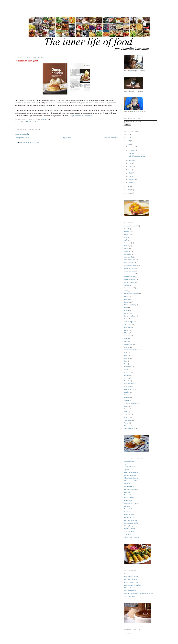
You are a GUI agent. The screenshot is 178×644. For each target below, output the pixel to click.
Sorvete (127, 409)
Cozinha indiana (129, 277)
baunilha (127, 229)
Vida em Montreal (130, 428)
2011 (128, 141)
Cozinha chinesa (130, 268)
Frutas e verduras (130, 316)
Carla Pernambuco (130, 475)
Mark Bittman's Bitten (131, 503)
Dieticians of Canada (131, 577)
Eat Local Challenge (131, 579)
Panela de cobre (129, 515)
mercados (127, 336)
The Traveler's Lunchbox (132, 537)
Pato (126, 361)
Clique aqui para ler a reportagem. (81, 116)
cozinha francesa (130, 274)
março (131, 176)
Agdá (126, 464)
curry (126, 291)
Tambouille (128, 534)
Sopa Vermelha (129, 531)
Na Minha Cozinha (130, 509)
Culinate (127, 574)
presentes (127, 372)
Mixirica (127, 506)
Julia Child (128, 324)
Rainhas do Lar (129, 517)
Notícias (127, 341)
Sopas (126, 406)
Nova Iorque (128, 344)
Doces (126, 296)
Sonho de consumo (130, 403)
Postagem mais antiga (111, 138)
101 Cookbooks (129, 461)
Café (126, 240)
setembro (132, 160)
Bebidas (127, 232)
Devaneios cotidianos (131, 293)
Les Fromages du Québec (132, 585)
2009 (128, 187)
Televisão (127, 415)
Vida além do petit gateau (137, 156)
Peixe (126, 364)
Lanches (127, 327)
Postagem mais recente (23, 138)
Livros (126, 330)
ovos (126, 353)
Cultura (127, 285)
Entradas (127, 302)
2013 (128, 134)
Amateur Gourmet (130, 467)
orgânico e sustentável (131, 350)
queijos (127, 378)
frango (126, 313)
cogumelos (128, 254)
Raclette (127, 381)
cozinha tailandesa (130, 282)
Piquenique (128, 367)
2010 (128, 144)
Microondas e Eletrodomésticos (134, 588)
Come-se (127, 484)
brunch (126, 237)
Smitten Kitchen (129, 529)
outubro (131, 153)
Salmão (127, 395)
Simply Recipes (129, 526)
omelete (127, 347)
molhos (127, 338)
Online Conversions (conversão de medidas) (138, 593)
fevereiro (132, 179)
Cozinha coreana (130, 271)
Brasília (127, 234)
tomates (127, 417)
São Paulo (127, 400)
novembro (132, 150)
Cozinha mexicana (130, 279)
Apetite (127, 470)
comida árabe (129, 257)
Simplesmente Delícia (131, 523)
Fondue (127, 310)
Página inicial (67, 138)
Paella (126, 355)
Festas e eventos (129, 305)
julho (131, 163)
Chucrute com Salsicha (132, 481)
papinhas (127, 358)
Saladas (127, 392)
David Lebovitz (129, 498)
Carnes (126, 246)
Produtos (127, 375)
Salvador (127, 398)
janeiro (131, 183)
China (126, 248)
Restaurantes (128, 389)
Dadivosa (127, 492)
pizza (126, 369)
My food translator (130, 591)
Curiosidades (128, 288)
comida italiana (129, 263)
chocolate (127, 251)
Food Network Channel (132, 582)
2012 (128, 138)
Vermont (127, 423)
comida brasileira (130, 260)
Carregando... (129, 633)
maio (130, 170)
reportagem (31, 122)
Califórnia (128, 243)
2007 (128, 193)
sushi (126, 412)
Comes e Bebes (129, 486)
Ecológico (128, 299)
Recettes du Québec (131, 520)
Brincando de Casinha (131, 472)
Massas (127, 333)
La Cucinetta (128, 500)
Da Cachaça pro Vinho (132, 489)
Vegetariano (128, 420)
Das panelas (128, 495)
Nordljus (127, 512)
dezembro (132, 147)
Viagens (127, 426)
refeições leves (129, 383)
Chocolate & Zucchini (131, 478)
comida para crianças (131, 265)
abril (130, 173)
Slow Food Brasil (130, 596)
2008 (128, 190)
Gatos (126, 319)
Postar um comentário (22, 134)
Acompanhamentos (130, 226)
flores (126, 308)
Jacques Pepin (129, 322)
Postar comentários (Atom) (30, 142)
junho (131, 167)
